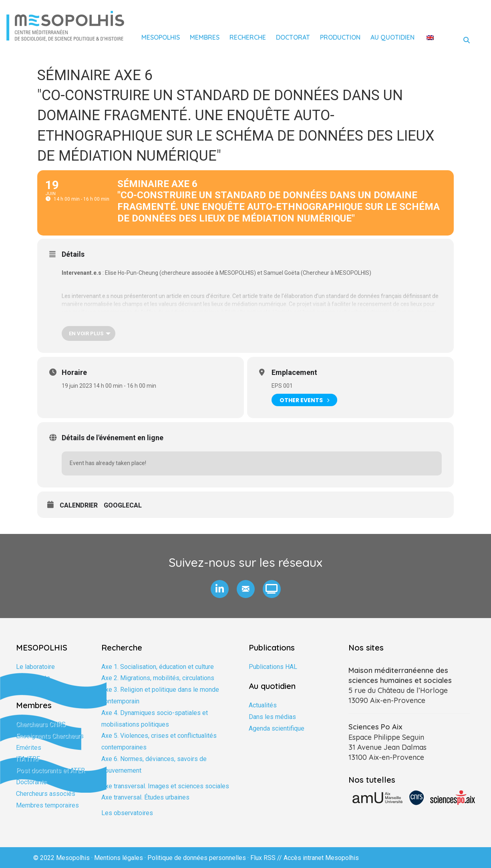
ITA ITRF (28, 759)
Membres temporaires (47, 805)
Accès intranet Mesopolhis (321, 858)
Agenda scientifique (277, 728)
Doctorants (31, 782)
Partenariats (33, 678)
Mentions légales (119, 858)
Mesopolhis (161, 37)
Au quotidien (392, 37)
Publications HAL (273, 667)
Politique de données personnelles (197, 858)
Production (340, 37)
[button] (220, 589)
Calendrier (79, 505)
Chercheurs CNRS (41, 724)
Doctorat (293, 37)
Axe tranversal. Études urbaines (145, 797)
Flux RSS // (267, 858)
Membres (205, 37)
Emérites (29, 748)
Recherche (248, 37)
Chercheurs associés (46, 794)
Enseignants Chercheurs (50, 736)
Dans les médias (272, 717)
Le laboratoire (35, 667)
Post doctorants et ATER (50, 770)
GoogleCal (123, 505)
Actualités (263, 705)
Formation (30, 690)
